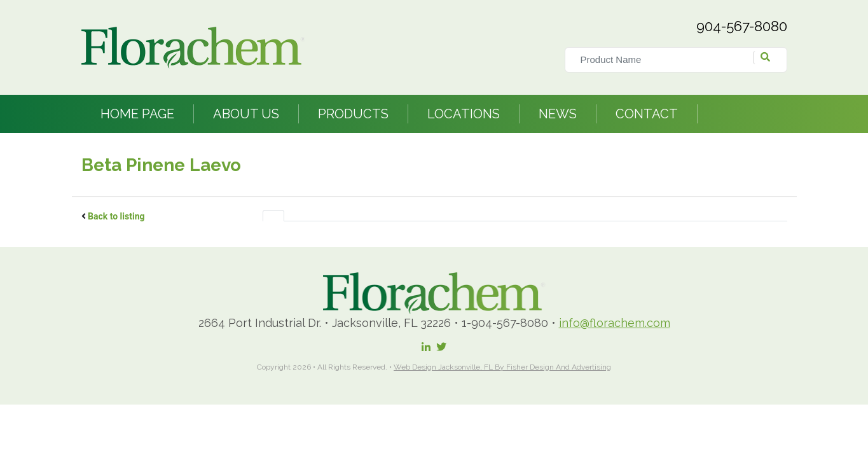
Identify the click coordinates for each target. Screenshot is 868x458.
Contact (647, 114)
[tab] (273, 216)
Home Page (137, 114)
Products (353, 114)
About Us (246, 114)
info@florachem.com (615, 323)
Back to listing (116, 216)
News (558, 114)
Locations (464, 114)
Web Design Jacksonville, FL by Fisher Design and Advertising (502, 367)
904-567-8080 (742, 26)
